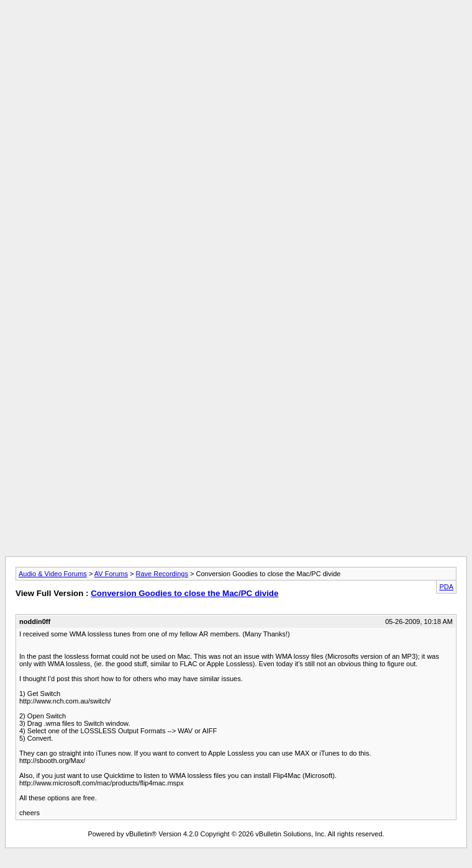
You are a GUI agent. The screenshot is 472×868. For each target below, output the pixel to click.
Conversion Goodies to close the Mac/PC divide (184, 593)
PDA (446, 587)
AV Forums (111, 574)
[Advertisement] (236, 92)
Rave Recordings (162, 574)
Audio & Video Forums (53, 574)
